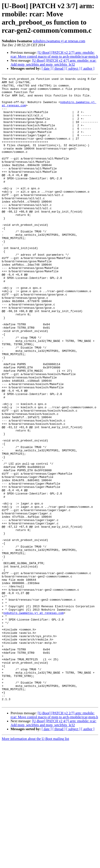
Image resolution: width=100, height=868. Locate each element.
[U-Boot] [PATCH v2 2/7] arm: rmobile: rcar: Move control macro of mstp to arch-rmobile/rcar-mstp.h (54, 55)
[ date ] (47, 68)
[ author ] (88, 68)
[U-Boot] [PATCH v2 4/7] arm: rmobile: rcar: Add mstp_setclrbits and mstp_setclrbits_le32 (54, 62)
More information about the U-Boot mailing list (35, 864)
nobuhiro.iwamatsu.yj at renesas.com (59, 41)
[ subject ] (73, 68)
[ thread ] (59, 68)
